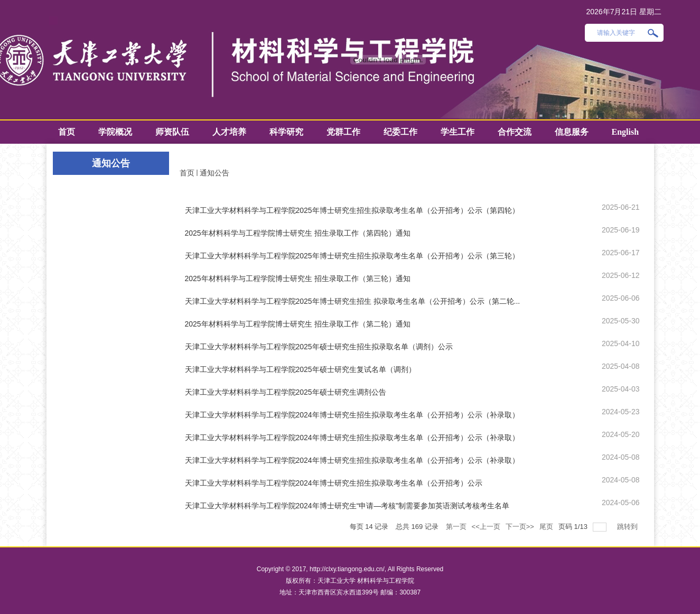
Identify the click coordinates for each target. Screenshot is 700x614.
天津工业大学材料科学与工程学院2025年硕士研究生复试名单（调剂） (300, 369)
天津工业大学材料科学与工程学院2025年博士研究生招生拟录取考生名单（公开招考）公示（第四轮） (352, 210)
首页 (187, 173)
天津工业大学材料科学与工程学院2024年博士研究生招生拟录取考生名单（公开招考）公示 (334, 483)
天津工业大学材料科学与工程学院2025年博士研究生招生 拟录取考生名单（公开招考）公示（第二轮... (353, 301)
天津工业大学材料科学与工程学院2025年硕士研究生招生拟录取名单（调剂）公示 (319, 347)
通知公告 (214, 173)
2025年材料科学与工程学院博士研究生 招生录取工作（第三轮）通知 (298, 278)
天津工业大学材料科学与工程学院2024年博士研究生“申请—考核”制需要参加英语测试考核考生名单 (347, 506)
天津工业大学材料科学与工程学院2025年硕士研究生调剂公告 (286, 392)
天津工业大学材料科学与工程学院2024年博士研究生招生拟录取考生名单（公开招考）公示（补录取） (352, 415)
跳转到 (628, 527)
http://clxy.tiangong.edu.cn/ (347, 569)
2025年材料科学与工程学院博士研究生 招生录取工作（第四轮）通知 (298, 233)
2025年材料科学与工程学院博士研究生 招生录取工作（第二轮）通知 (298, 324)
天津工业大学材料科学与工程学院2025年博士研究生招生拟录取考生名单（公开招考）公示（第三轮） (352, 256)
